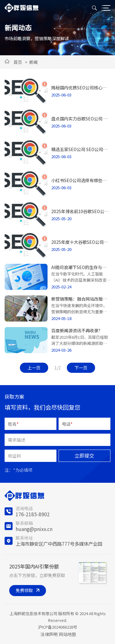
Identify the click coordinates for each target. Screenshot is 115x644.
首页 (18, 62)
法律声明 (49, 634)
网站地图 (67, 634)
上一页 (34, 368)
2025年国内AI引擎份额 (34, 566)
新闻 (33, 62)
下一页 (81, 368)
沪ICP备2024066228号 (58, 627)
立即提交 (84, 455)
